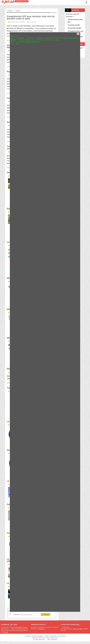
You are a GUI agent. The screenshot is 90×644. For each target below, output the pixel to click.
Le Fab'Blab (10, 11)
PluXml (39, 638)
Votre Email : (17, 615)
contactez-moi (42, 629)
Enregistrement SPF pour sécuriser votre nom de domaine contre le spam (31, 17)
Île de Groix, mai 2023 (75, 28)
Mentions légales (62, 636)
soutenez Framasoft (77, 629)
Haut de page (52, 639)
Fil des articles (39, 639)
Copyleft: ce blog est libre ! (51, 636)
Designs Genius (54, 638)
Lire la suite (5, 632)
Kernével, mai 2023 (74, 25)
